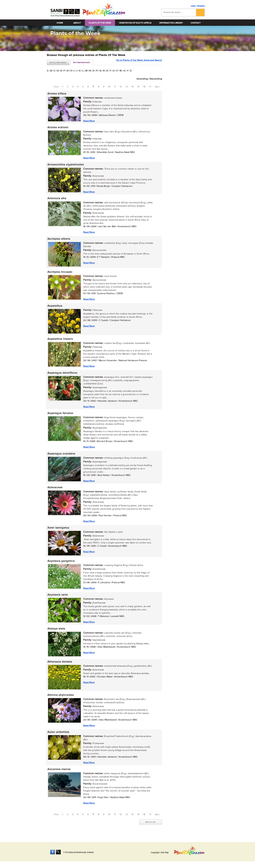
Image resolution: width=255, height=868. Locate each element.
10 (109, 87)
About (77, 23)
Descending (156, 79)
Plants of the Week (100, 23)
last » (158, 87)
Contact (196, 23)
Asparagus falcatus (60, 415)
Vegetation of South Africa (135, 23)
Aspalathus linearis (60, 341)
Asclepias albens (58, 240)
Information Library (171, 23)
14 (133, 87)
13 (127, 87)
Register (201, 6)
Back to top (150, 827)
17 (150, 87)
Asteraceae (54, 490)
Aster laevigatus (58, 531)
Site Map (165, 853)
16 (144, 87)
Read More (89, 121)
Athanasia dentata (59, 666)
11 (115, 87)
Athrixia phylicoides (60, 699)
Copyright (155, 853)
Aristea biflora (56, 94)
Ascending (142, 79)
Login (193, 6)
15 (138, 87)
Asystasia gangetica (61, 564)
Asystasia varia (57, 598)
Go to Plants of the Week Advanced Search (139, 62)
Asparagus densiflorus (62, 375)
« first (56, 87)
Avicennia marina (58, 774)
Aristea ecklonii (57, 128)
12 (121, 87)
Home (60, 23)
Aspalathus (54, 307)
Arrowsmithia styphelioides (65, 165)
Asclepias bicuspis (59, 273)
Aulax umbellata (58, 737)
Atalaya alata (56, 632)
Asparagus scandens (61, 456)
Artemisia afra (56, 199)
